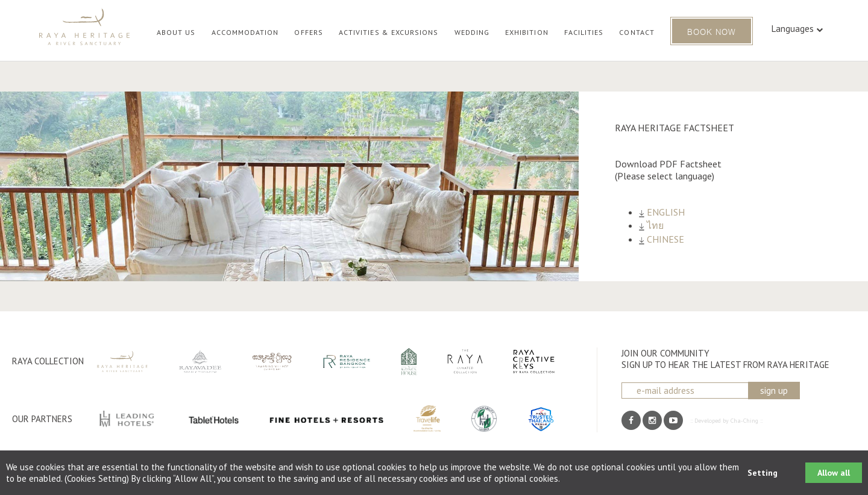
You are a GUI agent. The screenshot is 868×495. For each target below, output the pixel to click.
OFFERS (308, 32)
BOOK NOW (712, 31)
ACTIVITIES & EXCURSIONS (389, 32)
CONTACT (637, 32)
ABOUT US (176, 32)
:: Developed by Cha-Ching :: (726, 421)
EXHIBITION (527, 32)
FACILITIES (584, 32)
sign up (774, 391)
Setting (763, 473)
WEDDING (472, 32)
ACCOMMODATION (245, 32)
